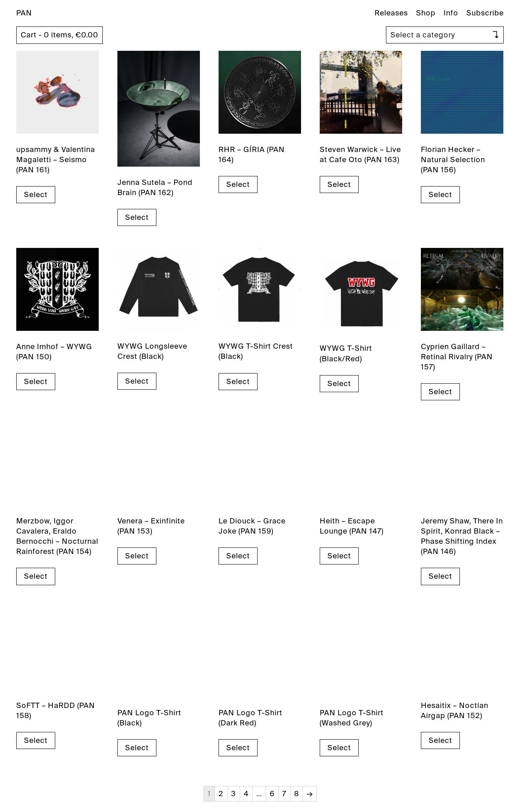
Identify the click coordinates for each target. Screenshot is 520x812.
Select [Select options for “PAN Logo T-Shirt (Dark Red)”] (238, 748)
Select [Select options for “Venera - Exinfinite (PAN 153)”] (137, 556)
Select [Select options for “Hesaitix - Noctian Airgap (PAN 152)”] (440, 740)
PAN (24, 13)
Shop (426, 13)
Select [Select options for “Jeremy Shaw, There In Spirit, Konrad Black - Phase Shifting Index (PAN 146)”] (440, 576)
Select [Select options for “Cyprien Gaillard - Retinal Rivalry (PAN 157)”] (440, 392)
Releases (391, 13)
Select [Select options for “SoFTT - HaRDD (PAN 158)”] (36, 740)
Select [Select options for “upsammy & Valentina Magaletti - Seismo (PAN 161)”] (36, 195)
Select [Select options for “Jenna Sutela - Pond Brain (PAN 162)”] (137, 217)
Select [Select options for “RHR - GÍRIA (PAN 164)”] (238, 185)
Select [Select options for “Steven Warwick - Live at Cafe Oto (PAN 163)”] (339, 185)
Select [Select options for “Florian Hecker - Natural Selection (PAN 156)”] (440, 195)
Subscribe (485, 13)
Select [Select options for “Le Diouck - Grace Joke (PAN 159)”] (238, 556)
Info (451, 13)
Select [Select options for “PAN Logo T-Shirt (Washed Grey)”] (339, 748)
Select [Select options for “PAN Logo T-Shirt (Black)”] (137, 748)
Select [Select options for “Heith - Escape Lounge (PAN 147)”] (339, 556)
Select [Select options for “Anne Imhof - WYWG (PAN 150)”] (36, 382)
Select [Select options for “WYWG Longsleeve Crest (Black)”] (137, 381)
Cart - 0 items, (60, 35)
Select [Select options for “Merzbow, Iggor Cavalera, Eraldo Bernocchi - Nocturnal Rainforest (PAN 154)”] (36, 576)
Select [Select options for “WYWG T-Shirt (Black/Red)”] (339, 384)
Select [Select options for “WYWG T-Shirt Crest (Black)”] (238, 382)
